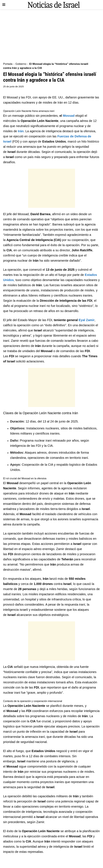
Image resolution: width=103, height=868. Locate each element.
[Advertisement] (51, 34)
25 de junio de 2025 (13, 86)
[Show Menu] (4, 5)
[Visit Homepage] (54, 5)
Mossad (69, 116)
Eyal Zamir (87, 320)
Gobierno (21, 64)
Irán (21, 131)
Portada (8, 64)
